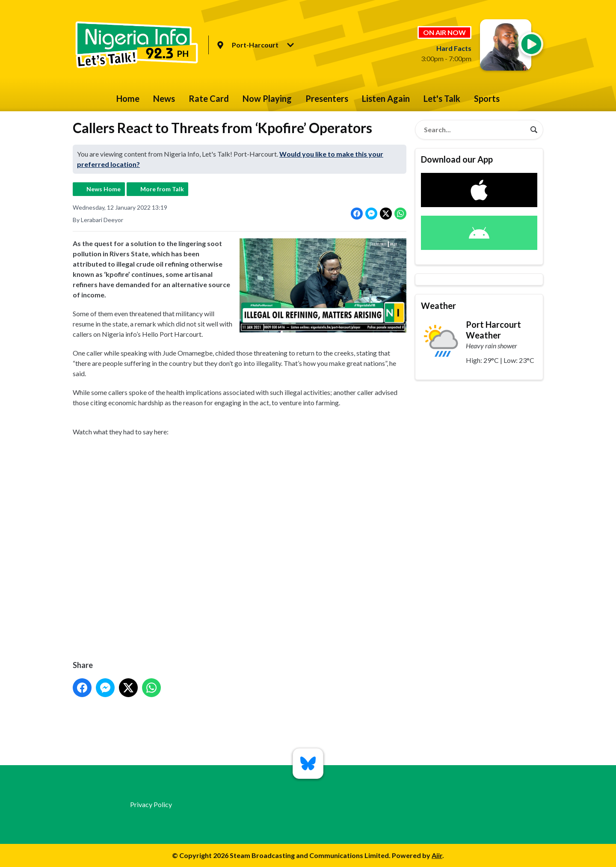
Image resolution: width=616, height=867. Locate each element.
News (164, 98)
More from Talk (162, 189)
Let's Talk (442, 98)
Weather (438, 306)
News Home (104, 189)
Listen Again (386, 98)
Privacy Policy (151, 804)
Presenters (327, 98)
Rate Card (209, 98)
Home (128, 98)
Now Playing (267, 98)
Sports (487, 98)
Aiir (437, 855)
